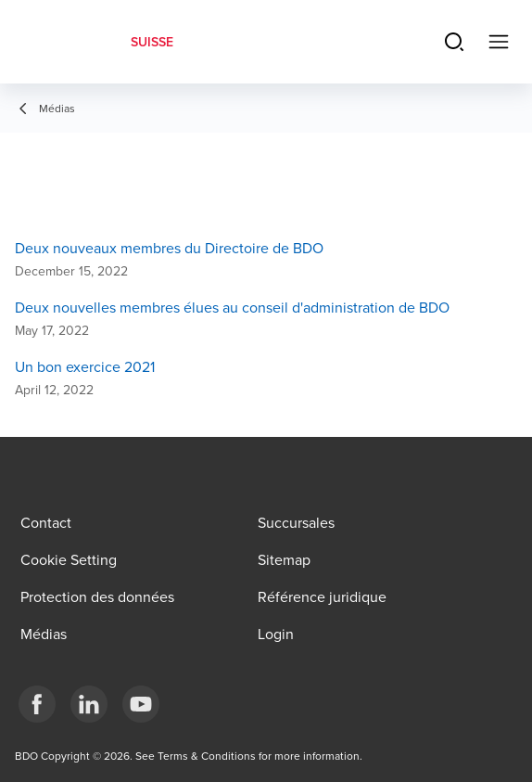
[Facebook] (37, 704)
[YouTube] (141, 704)
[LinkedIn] (89, 704)
